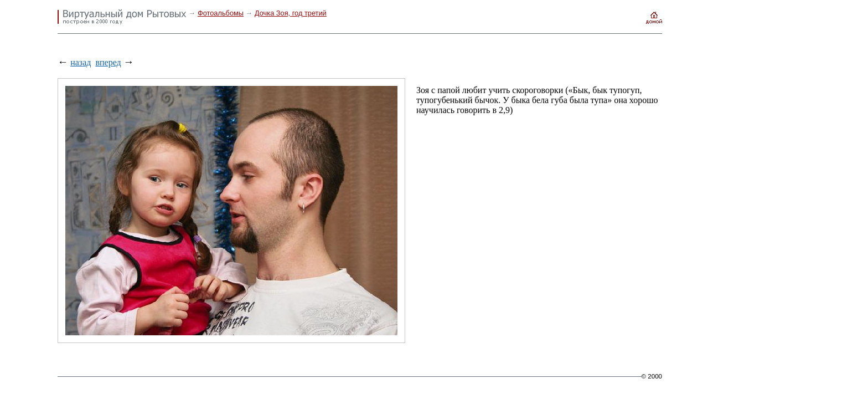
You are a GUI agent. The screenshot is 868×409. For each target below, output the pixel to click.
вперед (108, 62)
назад (81, 62)
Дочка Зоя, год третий (291, 13)
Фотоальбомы (221, 13)
